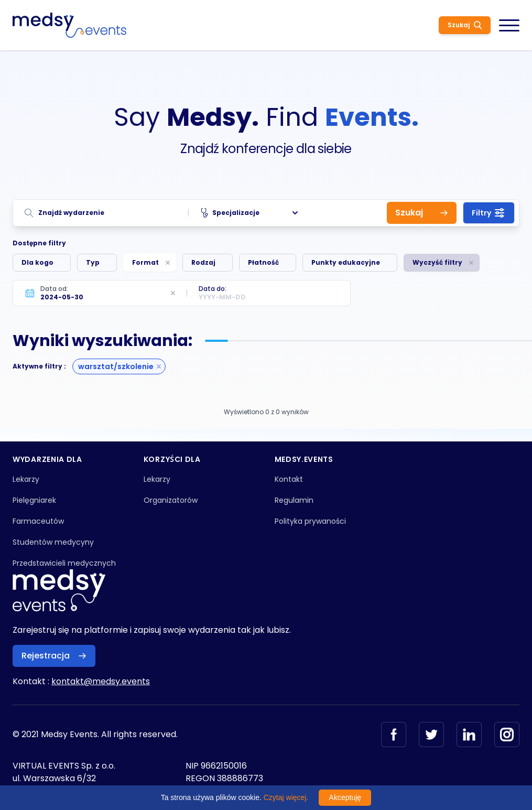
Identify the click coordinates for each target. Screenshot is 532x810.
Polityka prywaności (310, 521)
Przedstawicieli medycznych (64, 563)
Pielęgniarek (34, 500)
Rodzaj (203, 262)
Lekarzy (26, 479)
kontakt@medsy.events (101, 681)
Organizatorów (171, 500)
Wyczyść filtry (437, 262)
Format (145, 262)
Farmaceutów (38, 521)
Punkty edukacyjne (346, 262)
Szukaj (465, 25)
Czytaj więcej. (286, 797)
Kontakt (289, 479)
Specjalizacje (251, 213)
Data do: (213, 289)
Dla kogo (37, 262)
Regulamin (294, 500)
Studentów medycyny (53, 542)
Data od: (54, 289)
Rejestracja (54, 656)
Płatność (263, 262)
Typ (93, 262)
